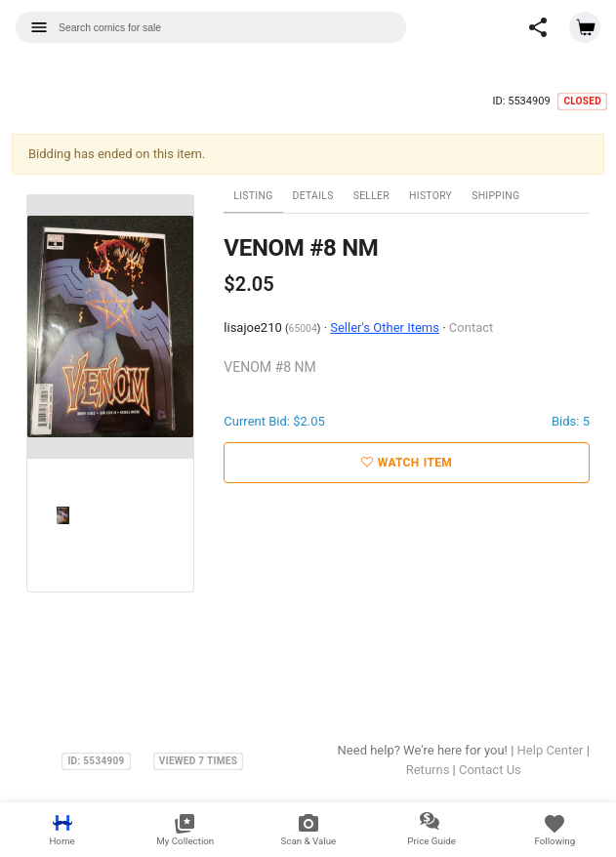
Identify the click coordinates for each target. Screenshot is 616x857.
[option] (110, 327)
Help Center (551, 750)
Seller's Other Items (385, 327)
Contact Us (490, 770)
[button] (538, 27)
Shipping (495, 196)
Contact (471, 327)
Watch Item (407, 463)
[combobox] (211, 27)
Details (313, 196)
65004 (303, 328)
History (431, 196)
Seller (371, 196)
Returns (428, 770)
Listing (253, 196)
